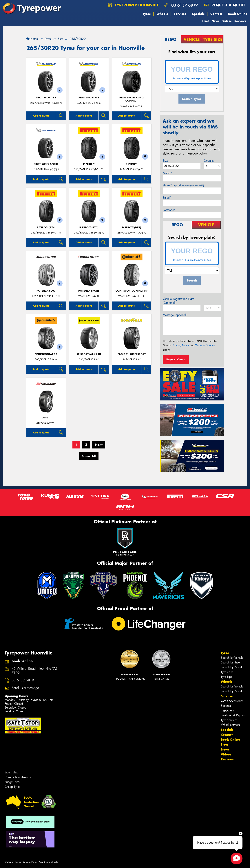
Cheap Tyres (12, 787)
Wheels (162, 14)
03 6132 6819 (185, 5)
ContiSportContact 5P (132, 291)
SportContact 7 (46, 354)
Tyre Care (227, 672)
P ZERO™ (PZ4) (46, 228)
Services (180, 14)
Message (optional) (175, 315)
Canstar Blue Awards (18, 777)
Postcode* (169, 210)
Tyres (147, 14)
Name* (167, 173)
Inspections (228, 710)
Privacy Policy (181, 345)
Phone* (183, 185)
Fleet (206, 21)
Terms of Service (205, 345)
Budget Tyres (12, 782)
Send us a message (25, 688)
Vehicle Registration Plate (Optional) (178, 301)
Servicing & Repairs (233, 715)
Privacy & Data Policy (26, 862)
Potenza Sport (89, 291)
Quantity (209, 161)
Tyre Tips (226, 677)
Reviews (240, 21)
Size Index (11, 772)
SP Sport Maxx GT (89, 354)
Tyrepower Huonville (133, 5)
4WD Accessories (232, 701)
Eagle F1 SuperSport (132, 354)
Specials (198, 14)
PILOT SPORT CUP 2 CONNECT (132, 99)
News (216, 21)
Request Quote (176, 359)
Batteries (226, 706)
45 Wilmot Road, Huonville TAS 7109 (35, 671)
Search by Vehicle (232, 658)
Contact (216, 14)
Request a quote (225, 5)
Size (165, 161)
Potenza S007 (46, 291)
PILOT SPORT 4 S (46, 98)
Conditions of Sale (49, 862)
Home (32, 39)
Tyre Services (229, 720)
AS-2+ (46, 418)
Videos (227, 21)
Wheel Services (231, 725)
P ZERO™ (89, 164)
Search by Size (230, 662)
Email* (167, 198)
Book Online (238, 14)
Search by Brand (231, 667)
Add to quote (41, 116)
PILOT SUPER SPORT (46, 164)
